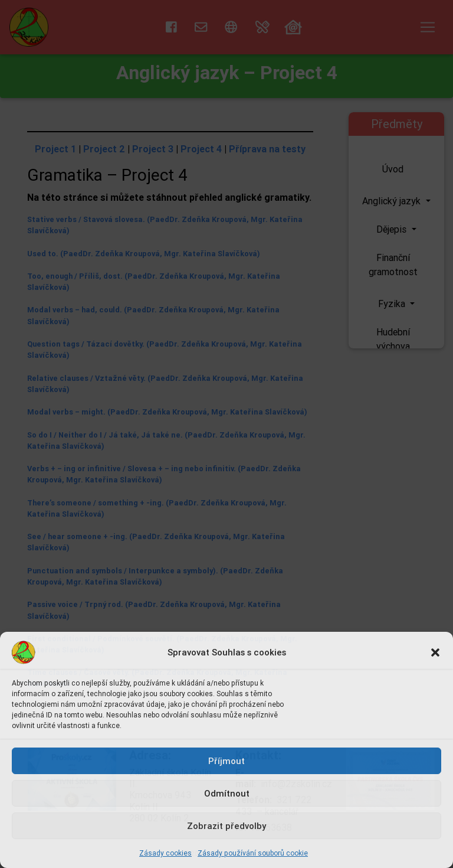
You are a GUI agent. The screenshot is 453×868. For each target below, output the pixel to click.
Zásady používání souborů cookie (253, 853)
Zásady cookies (165, 853)
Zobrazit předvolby (226, 826)
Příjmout (226, 761)
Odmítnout (227, 793)
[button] (435, 652)
